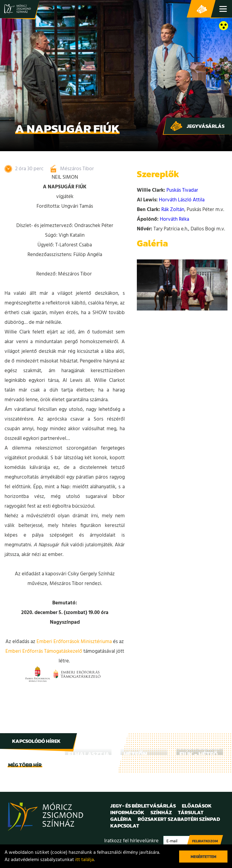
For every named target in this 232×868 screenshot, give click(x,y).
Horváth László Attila (182, 200)
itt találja (85, 860)
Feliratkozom (205, 841)
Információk (127, 812)
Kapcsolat (125, 826)
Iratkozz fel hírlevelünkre (131, 841)
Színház (161, 812)
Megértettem (203, 857)
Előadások (197, 806)
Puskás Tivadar (182, 190)
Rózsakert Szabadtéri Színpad (179, 819)
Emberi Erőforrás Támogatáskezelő (44, 651)
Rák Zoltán (173, 210)
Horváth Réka (174, 219)
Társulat (191, 812)
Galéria (121, 819)
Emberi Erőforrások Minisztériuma (74, 642)
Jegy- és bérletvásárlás (202, 9)
